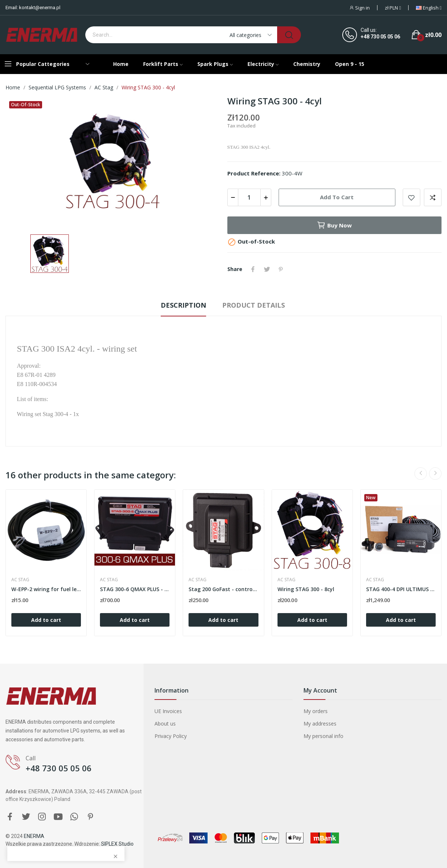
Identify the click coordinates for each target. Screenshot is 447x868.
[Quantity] (249, 197)
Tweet (267, 269)
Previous (421, 474)
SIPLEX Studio (117, 844)
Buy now (334, 225)
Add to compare (433, 197)
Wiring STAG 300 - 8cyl (306, 589)
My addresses (320, 724)
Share (253, 269)
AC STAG (20, 580)
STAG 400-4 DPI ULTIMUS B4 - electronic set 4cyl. (401, 589)
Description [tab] (183, 305)
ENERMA (34, 836)
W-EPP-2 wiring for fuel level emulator (46, 589)
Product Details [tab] (254, 305)
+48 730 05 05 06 (380, 37)
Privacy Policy (171, 736)
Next (435, 474)
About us (165, 724)
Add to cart (337, 197)
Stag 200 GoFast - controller (223, 589)
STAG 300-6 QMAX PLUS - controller (135, 589)
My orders (316, 711)
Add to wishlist (411, 197)
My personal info (323, 736)
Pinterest (281, 269)
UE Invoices (168, 711)
